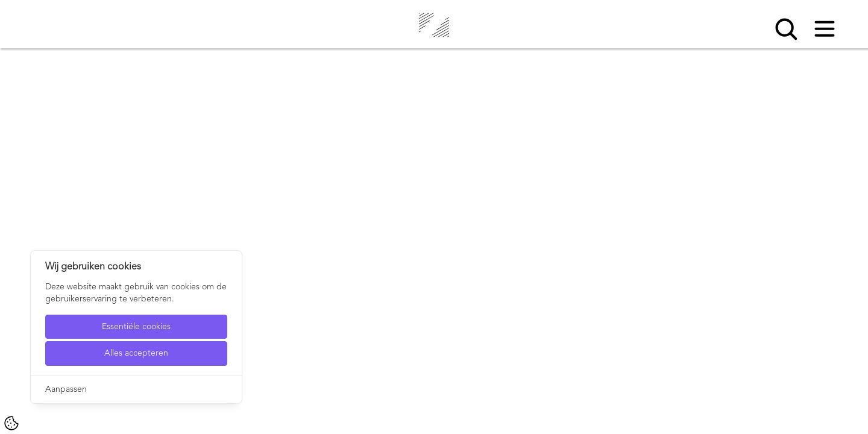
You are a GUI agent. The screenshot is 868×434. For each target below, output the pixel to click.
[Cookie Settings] (11, 423)
